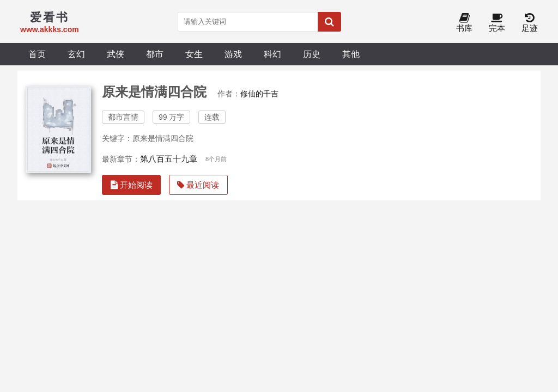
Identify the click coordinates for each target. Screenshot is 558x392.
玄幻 (76, 54)
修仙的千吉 (259, 94)
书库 (464, 23)
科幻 (272, 54)
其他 (351, 54)
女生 (194, 54)
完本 (497, 23)
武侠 (116, 54)
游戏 (233, 54)
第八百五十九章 (169, 159)
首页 (37, 54)
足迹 (530, 23)
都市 (155, 54)
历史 (312, 54)
